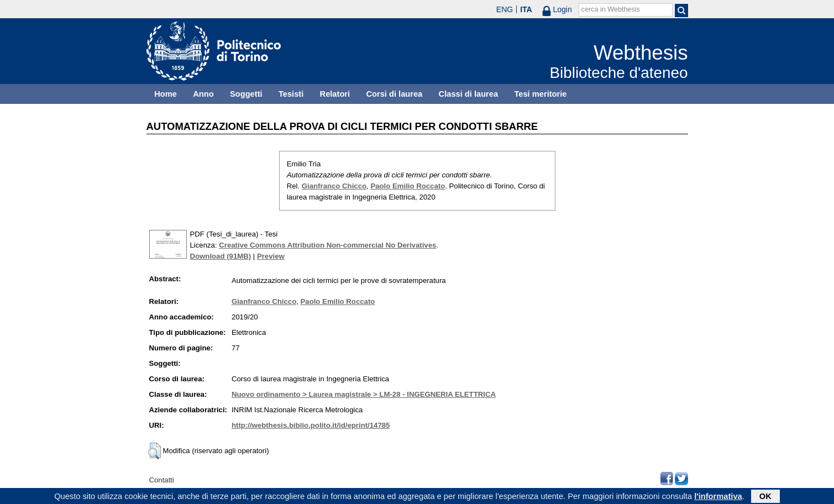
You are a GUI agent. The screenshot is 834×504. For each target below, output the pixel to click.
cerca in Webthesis (611, 9)
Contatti (162, 480)
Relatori (335, 94)
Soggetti (246, 94)
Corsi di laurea (394, 94)
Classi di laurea (469, 94)
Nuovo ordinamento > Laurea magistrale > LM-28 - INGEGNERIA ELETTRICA (364, 394)
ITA (526, 9)
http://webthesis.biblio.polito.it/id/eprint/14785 (311, 425)
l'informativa (718, 497)
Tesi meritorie (540, 94)
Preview (271, 256)
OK (765, 497)
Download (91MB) (221, 256)
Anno (203, 94)
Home (166, 94)
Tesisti (291, 94)
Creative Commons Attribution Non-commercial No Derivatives (327, 245)
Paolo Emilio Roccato (408, 186)
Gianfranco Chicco (334, 186)
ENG (505, 9)
